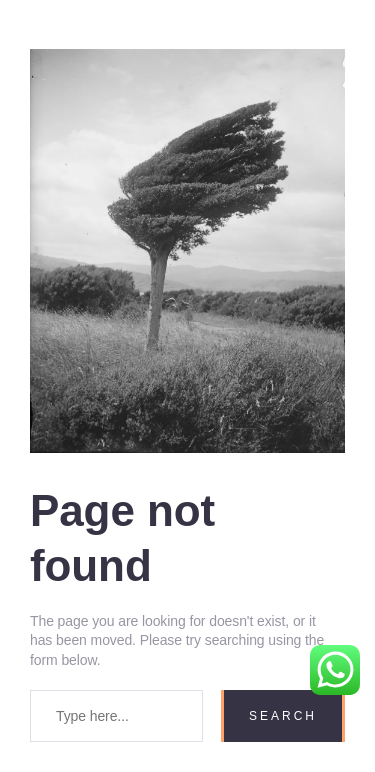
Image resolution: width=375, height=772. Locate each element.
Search (283, 716)
